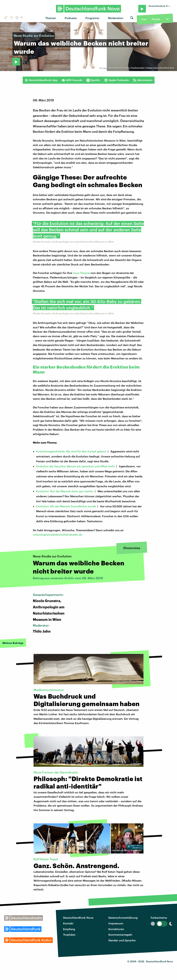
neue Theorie (81, 273)
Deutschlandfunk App (41, 80)
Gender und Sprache (122, 940)
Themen (51, 18)
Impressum (116, 923)
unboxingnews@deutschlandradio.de (57, 534)
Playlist (156, 19)
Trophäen (69, 935)
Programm (92, 18)
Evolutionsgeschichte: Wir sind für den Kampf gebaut (71, 451)
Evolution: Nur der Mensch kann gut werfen (65, 491)
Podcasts (71, 18)
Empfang (69, 929)
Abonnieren (143, 80)
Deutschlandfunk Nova (78, 918)
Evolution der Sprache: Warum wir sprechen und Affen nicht (75, 466)
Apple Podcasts (117, 80)
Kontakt (68, 923)
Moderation (116, 18)
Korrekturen (116, 929)
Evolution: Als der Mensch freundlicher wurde (66, 506)
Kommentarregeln (120, 935)
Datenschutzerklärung (123, 918)
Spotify (93, 80)
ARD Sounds (72, 80)
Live (144, 19)
